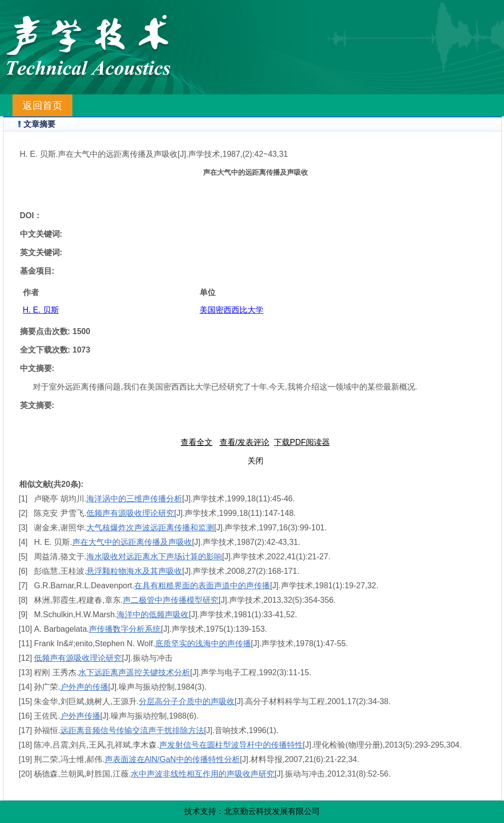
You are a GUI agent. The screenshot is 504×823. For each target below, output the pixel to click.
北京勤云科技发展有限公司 (272, 811)
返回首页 (42, 105)
